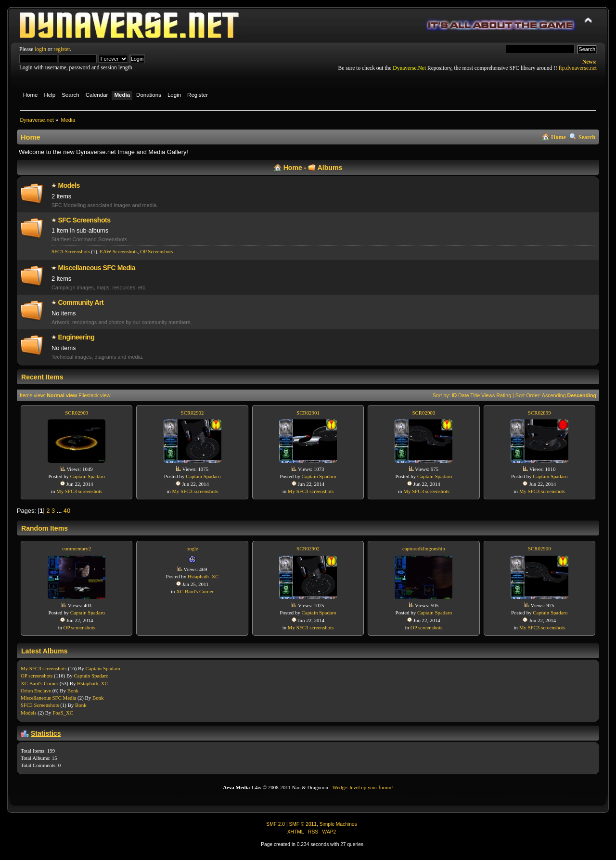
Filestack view (94, 395)
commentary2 (77, 548)
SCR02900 (423, 413)
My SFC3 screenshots (79, 491)
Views (488, 395)
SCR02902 (192, 413)
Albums (330, 168)
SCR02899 (539, 413)
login (40, 49)
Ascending (554, 395)
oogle (192, 548)
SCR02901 (308, 413)
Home (558, 137)
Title (475, 395)
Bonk (73, 691)
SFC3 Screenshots (71, 251)
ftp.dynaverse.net (578, 68)
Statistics (46, 733)
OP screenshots (79, 627)
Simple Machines (338, 824)
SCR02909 (77, 413)
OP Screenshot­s (156, 251)
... (60, 511)
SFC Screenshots (84, 220)
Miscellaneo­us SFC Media (96, 268)
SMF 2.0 (276, 824)
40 (67, 511)
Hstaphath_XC (203, 576)
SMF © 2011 (303, 824)
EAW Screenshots (118, 251)
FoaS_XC (63, 713)
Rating (504, 395)
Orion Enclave (36, 691)
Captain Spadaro (88, 476)
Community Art (81, 302)
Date (464, 395)
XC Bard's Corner (195, 591)
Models (69, 185)
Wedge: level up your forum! (363, 787)
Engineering (76, 337)
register (62, 49)
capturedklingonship (424, 548)
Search (587, 137)
